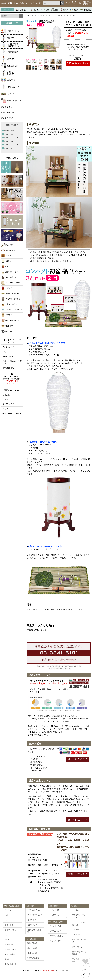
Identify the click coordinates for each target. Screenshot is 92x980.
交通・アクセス (78, 874)
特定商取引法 (8, 368)
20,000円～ (11, 138)
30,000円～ (11, 141)
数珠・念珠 (9, 245)
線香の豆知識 (32, 948)
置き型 (34, 10)
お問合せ (76, 930)
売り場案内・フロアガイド (79, 916)
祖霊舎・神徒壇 (11, 949)
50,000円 (9, 148)
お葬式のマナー (56, 941)
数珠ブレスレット (11, 930)
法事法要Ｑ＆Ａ (56, 931)
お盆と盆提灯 (55, 910)
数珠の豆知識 (32, 943)
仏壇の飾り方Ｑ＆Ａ (35, 910)
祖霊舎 (8, 315)
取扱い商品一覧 (11, 964)
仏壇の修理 (32, 920)
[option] (44, 38)
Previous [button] (27, 38)
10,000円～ (11, 134)
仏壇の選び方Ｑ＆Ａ (35, 915)
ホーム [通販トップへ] (29, 15)
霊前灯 (74, 10)
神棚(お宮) (9, 944)
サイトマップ (77, 934)
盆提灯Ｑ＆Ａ (55, 915)
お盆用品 (86, 10)
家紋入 (64, 10)
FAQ (4, 352)
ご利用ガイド (8, 347)
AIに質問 (39, 3)
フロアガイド (8, 404)
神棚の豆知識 (32, 953)
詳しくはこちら (78, 759)
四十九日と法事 (56, 926)
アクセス (6, 399)
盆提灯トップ (8, 9)
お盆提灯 (37, 15)
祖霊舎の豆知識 (33, 958)
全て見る (8, 910)
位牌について (32, 925)
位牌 (7, 261)
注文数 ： (70, 56)
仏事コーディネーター (12, 414)
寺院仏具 (8, 940)
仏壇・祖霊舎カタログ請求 (12, 362)
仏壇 (7, 256)
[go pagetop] (85, 974)
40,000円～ (11, 145)
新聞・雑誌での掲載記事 (79, 953)
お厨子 (8, 288)
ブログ (32, 3)
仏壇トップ (24, 3)
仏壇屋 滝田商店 (48, 970)
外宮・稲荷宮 (10, 954)
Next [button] (60, 38)
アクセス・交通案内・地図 (79, 924)
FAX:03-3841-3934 (12, 379)
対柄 (54, 10)
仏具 (6, 935)
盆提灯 (7, 959)
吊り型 (45, 10)
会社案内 (6, 395)
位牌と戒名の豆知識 (34, 931)
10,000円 (9, 131)
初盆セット (22, 10)
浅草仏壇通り (77, 947)
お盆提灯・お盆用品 (13, 310)
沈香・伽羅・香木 (12, 277)
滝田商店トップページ (79, 960)
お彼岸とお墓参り (56, 936)
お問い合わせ (8, 356)
